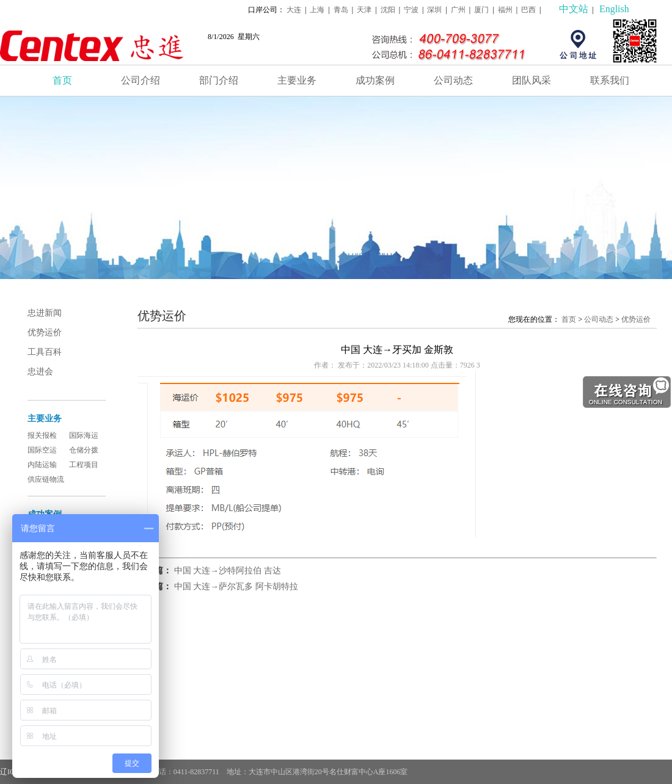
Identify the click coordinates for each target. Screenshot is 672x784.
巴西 (528, 10)
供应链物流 (46, 479)
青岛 (341, 10)
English (614, 9)
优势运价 (45, 332)
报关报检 (42, 435)
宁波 (411, 10)
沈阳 (388, 10)
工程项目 (84, 465)
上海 (317, 10)
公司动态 (453, 80)
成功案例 (375, 80)
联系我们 (610, 80)
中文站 (574, 9)
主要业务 (297, 80)
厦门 (481, 10)
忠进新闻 (45, 313)
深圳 (434, 10)
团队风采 (531, 80)
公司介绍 (141, 80)
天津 (364, 10)
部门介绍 (219, 80)
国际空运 (42, 450)
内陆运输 (42, 465)
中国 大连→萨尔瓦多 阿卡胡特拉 (236, 586)
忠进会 (40, 372)
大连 (294, 10)
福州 (505, 10)
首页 (62, 80)
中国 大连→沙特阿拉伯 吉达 (228, 571)
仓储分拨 (84, 450)
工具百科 (45, 352)
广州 (458, 10)
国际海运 (84, 435)
